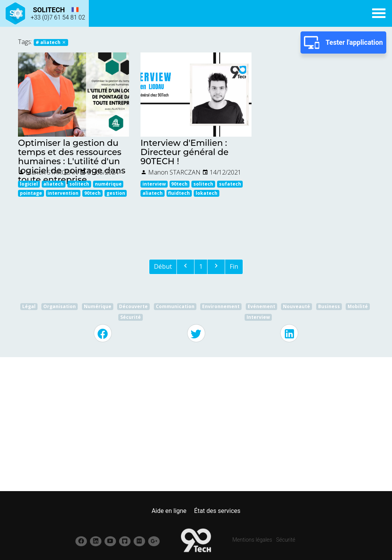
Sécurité (286, 540)
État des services (217, 511)
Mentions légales (252, 540)
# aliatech (51, 42)
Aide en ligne (169, 511)
